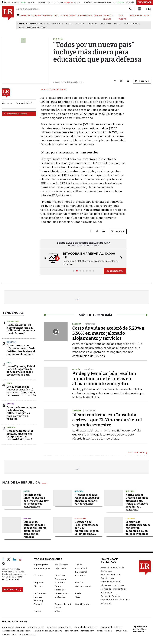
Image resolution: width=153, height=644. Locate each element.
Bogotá (69, 24)
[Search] (131, 9)
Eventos (79, 583)
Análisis (79, 565)
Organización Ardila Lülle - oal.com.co (140, 629)
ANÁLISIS (98, 16)
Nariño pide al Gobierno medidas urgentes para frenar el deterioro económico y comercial (137, 502)
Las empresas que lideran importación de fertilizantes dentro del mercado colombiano (21, 350)
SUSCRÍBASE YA (115, 271)
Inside (78, 593)
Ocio (78, 597)
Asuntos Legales (42, 568)
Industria (12, 342)
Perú (9, 363)
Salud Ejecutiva (83, 604)
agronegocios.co (36, 627)
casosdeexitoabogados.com (16, 631)
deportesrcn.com (27, 634)
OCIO (56, 16)
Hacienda (11, 427)
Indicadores (40, 593)
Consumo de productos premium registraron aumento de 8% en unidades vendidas (138, 528)
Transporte (13, 321)
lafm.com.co (122, 631)
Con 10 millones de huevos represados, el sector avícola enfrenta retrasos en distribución (21, 391)
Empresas (39, 583)
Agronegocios (41, 565)
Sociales (38, 611)
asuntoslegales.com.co (13, 627)
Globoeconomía (83, 586)
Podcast (38, 604)
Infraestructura (62, 593)
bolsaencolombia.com (112, 627)
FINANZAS (25, 16)
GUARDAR (142, 81)
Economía (80, 575)
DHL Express (105, 24)
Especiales (60, 583)
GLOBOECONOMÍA (68, 16)
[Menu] (18, 15)
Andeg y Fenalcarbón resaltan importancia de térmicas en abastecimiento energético (104, 379)
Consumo (130, 518)
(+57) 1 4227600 (10, 579)
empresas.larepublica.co (59, 627)
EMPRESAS (48, 16)
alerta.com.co (9, 634)
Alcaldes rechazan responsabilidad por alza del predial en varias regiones (87, 499)
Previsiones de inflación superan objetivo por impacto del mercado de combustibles (36, 501)
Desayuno (92, 24)
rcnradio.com (87, 631)
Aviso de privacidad (110, 582)
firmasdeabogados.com (86, 627)
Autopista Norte (55, 24)
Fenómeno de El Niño (37, 28)
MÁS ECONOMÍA (136, 453)
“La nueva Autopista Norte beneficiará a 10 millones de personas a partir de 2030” (21, 329)
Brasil (27, 491)
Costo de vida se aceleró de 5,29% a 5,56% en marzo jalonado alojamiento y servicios (108, 333)
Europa (118, 24)
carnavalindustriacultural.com (48, 631)
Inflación (80, 24)
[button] (45, 258)
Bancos (10, 404)
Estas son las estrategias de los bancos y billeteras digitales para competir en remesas (21, 413)
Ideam (22, 28)
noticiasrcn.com (105, 631)
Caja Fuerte (60, 568)
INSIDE (147, 16)
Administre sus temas (15, 114)
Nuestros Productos (110, 574)
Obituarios (60, 597)
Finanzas (38, 586)
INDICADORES (136, 16)
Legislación (80, 518)
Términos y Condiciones (112, 585)
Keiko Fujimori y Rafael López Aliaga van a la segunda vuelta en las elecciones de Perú (21, 371)
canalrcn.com (71, 631)
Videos (58, 611)
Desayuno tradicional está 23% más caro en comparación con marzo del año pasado (20, 435)
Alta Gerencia (61, 565)
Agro (9, 383)
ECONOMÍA (36, 16)
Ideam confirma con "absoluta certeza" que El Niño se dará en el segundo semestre (107, 420)
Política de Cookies (110, 596)
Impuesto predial (132, 24)
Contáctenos (107, 578)
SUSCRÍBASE (145, 2)
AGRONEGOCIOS (85, 16)
